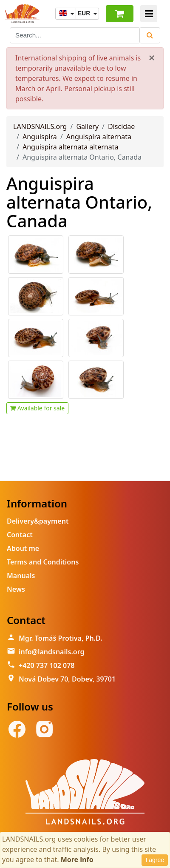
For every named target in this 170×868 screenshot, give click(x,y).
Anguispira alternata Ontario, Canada (79, 202)
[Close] (152, 58)
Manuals (21, 576)
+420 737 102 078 (47, 665)
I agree (155, 860)
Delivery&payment (38, 521)
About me (23, 548)
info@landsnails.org (52, 652)
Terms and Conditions (43, 562)
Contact (20, 535)
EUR (85, 13)
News (16, 589)
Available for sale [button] (37, 408)
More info (77, 859)
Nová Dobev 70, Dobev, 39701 (67, 679)
